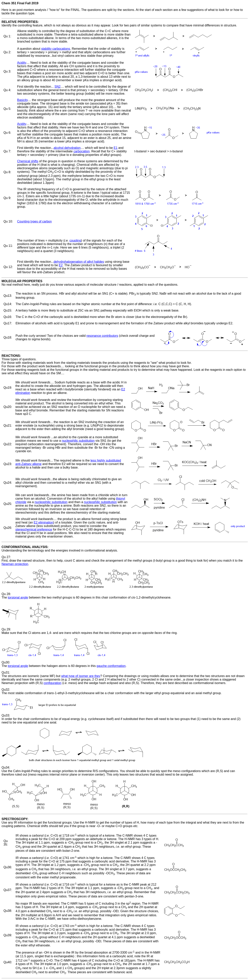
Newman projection (15, 564)
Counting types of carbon (34, 221)
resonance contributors (102, 336)
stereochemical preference (34, 529)
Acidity (22, 63)
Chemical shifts (28, 161)
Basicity (22, 100)
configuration (53, 683)
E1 (116, 148)
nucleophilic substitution (78, 441)
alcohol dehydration (67, 148)
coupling (75, 240)
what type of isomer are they (81, 676)
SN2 (57, 87)
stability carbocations (56, 49)
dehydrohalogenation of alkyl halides (79, 262)
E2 (61, 265)
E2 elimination (43, 522)
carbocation (82, 151)
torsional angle (18, 597)
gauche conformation (111, 666)
